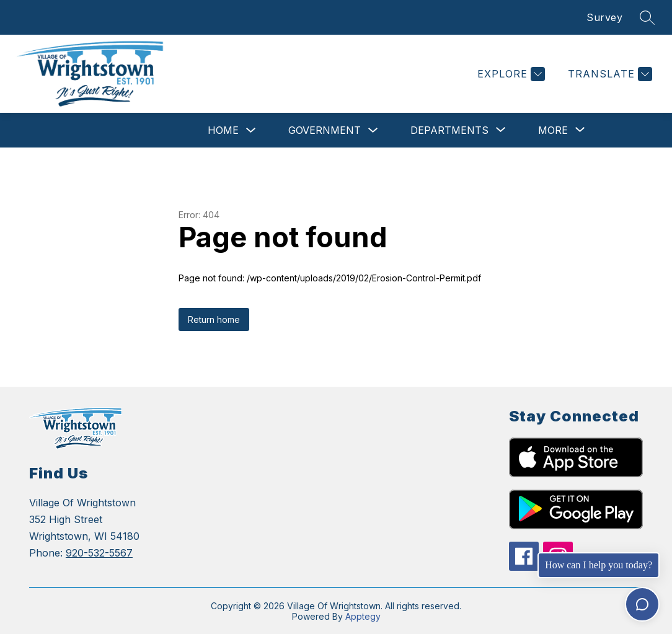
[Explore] (510, 74)
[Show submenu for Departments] (449, 130)
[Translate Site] (608, 74)
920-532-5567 (99, 553)
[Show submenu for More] (553, 130)
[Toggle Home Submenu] (251, 130)
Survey (604, 17)
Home (223, 130)
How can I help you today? (599, 565)
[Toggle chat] (642, 604)
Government (325, 130)
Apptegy (363, 616)
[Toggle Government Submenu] (373, 130)
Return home (214, 319)
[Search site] (647, 17)
